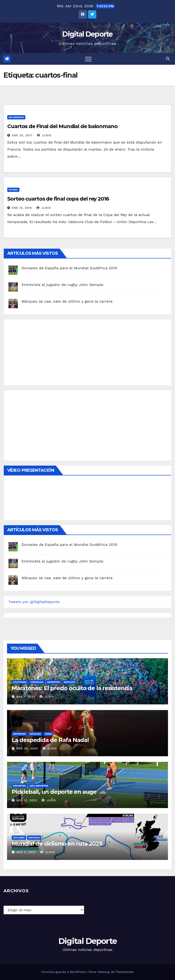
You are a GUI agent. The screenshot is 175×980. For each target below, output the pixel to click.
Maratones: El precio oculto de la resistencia (72, 688)
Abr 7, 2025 (26, 697)
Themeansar (125, 972)
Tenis (48, 734)
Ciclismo (19, 838)
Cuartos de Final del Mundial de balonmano (62, 126)
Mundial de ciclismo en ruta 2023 (57, 844)
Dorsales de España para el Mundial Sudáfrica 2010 (69, 268)
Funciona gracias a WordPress (64, 972)
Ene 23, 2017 (22, 135)
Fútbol (13, 190)
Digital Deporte (87, 34)
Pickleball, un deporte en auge (54, 792)
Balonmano (16, 117)
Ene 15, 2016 (22, 208)
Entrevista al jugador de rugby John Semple (62, 285)
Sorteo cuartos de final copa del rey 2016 (58, 199)
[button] (168, 59)
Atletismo (20, 682)
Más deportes (39, 786)
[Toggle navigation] (88, 59)
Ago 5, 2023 (26, 852)
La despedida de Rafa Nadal (50, 740)
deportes (54, 682)
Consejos (37, 682)
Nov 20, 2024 (27, 748)
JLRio (44, 135)
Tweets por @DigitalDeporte (34, 602)
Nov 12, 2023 (27, 800)
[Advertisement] (44, 351)
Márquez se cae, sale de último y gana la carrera (67, 301)
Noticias (69, 682)
